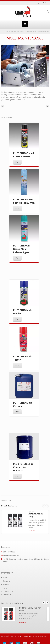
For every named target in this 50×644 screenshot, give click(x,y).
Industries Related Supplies (26, 32)
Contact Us (7, 595)
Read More (32, 530)
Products (6, 584)
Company (6, 581)
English (45, 3)
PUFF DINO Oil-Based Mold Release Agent (22, 249)
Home (7, 32)
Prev (44, 506)
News (5, 588)
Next (47, 506)
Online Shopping (9, 591)
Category (13, 32)
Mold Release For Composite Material (23, 467)
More (17, 162)
